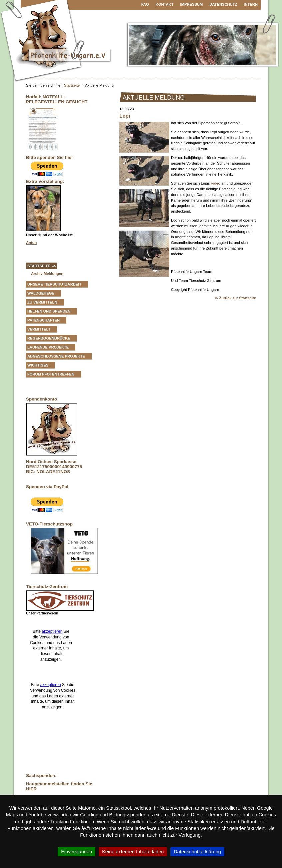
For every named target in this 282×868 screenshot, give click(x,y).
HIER (31, 789)
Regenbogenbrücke (49, 338)
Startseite (72, 85)
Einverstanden (76, 852)
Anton (31, 243)
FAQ (145, 4)
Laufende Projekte (48, 347)
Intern (251, 4)
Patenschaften (43, 320)
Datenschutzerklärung (197, 852)
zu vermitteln (42, 302)
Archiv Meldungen (47, 274)
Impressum (192, 4)
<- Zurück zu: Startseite (235, 298)
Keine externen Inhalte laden (133, 852)
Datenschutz (223, 4)
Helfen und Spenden (49, 311)
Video (215, 183)
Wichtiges (38, 365)
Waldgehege (41, 293)
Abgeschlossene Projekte (56, 356)
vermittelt (39, 329)
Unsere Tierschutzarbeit (54, 284)
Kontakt (165, 4)
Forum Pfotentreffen (51, 374)
